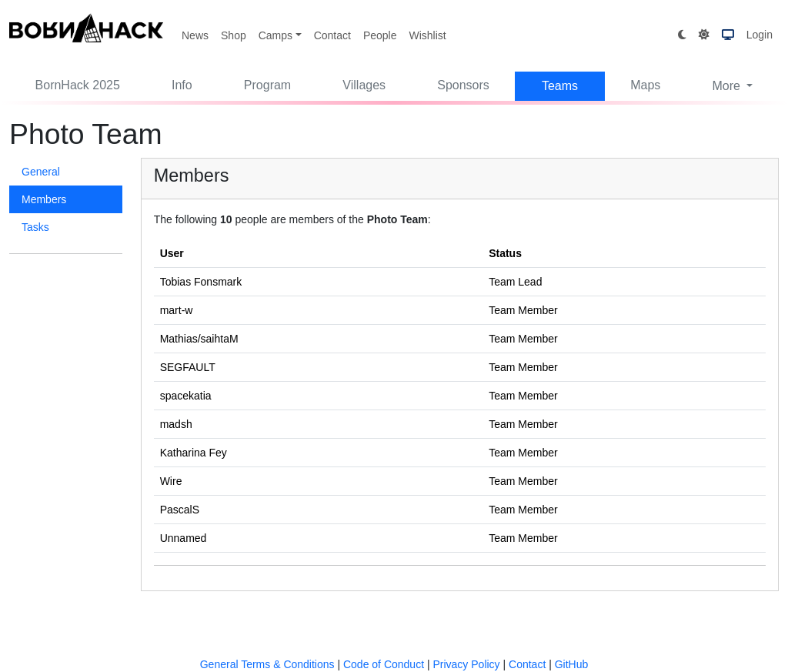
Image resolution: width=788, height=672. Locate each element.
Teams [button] (560, 86)
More (728, 86)
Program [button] (267, 85)
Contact (332, 35)
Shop (234, 35)
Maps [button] (645, 85)
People (380, 35)
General (41, 172)
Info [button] (182, 85)
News (195, 35)
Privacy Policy (466, 664)
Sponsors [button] (463, 85)
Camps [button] (275, 35)
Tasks (35, 227)
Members (44, 199)
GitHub (572, 664)
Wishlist (427, 35)
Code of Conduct (384, 664)
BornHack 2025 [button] (78, 85)
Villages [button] (364, 85)
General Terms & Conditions (267, 664)
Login (760, 35)
